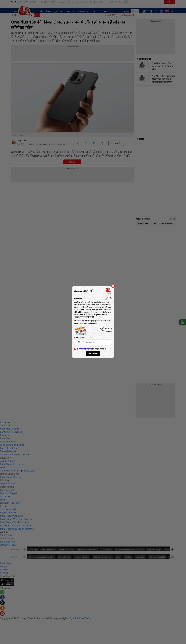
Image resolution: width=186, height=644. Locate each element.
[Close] (113, 286)
